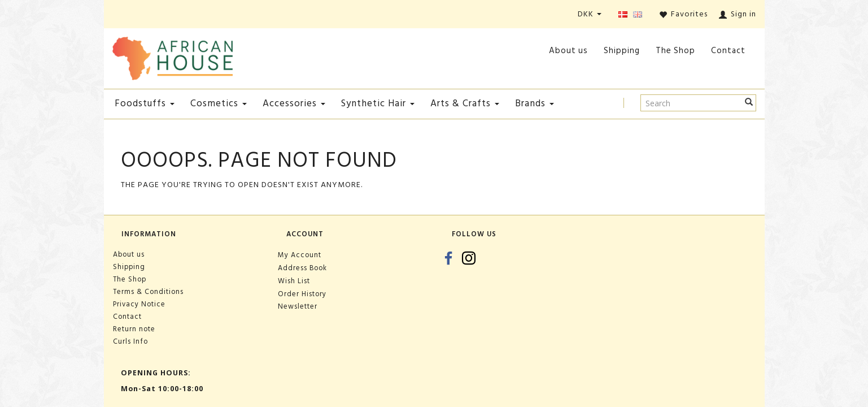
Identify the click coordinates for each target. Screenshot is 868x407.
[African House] (173, 56)
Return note (134, 329)
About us (568, 51)
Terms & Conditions (148, 292)
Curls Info (130, 341)
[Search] (749, 103)
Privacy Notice (139, 304)
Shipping (622, 51)
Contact (728, 51)
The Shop (675, 51)
